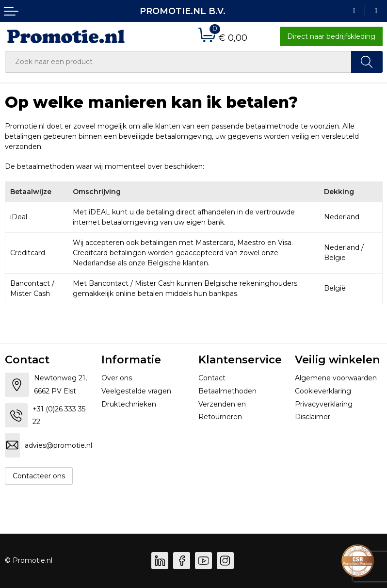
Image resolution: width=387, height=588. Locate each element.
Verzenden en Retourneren (222, 411)
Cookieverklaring (323, 391)
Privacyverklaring (324, 404)
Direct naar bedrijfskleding (331, 36)
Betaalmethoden (227, 391)
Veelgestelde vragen (136, 391)
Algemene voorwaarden (336, 378)
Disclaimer (313, 417)
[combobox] (178, 62)
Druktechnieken (129, 404)
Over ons (117, 378)
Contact (212, 378)
